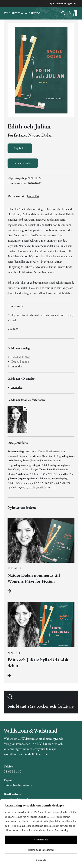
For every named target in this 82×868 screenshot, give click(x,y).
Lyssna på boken (23, 163)
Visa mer (13, 329)
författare (66, 706)
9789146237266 (34, 488)
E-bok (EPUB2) (21, 357)
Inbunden (17, 366)
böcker (43, 706)
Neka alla (41, 860)
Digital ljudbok (20, 362)
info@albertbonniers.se (18, 785)
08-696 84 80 (13, 772)
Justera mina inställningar (41, 850)
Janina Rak (33, 196)
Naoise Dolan (40, 135)
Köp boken (20, 148)
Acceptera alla (41, 840)
